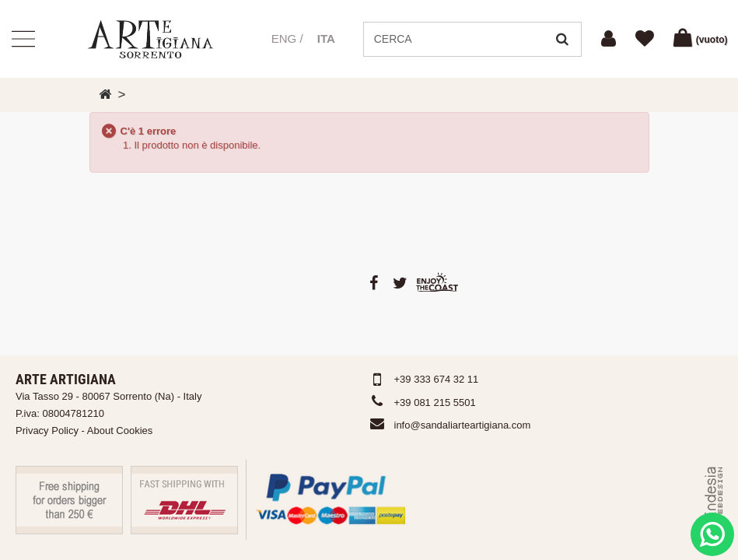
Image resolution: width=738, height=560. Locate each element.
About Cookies (120, 430)
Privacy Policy (47, 430)
